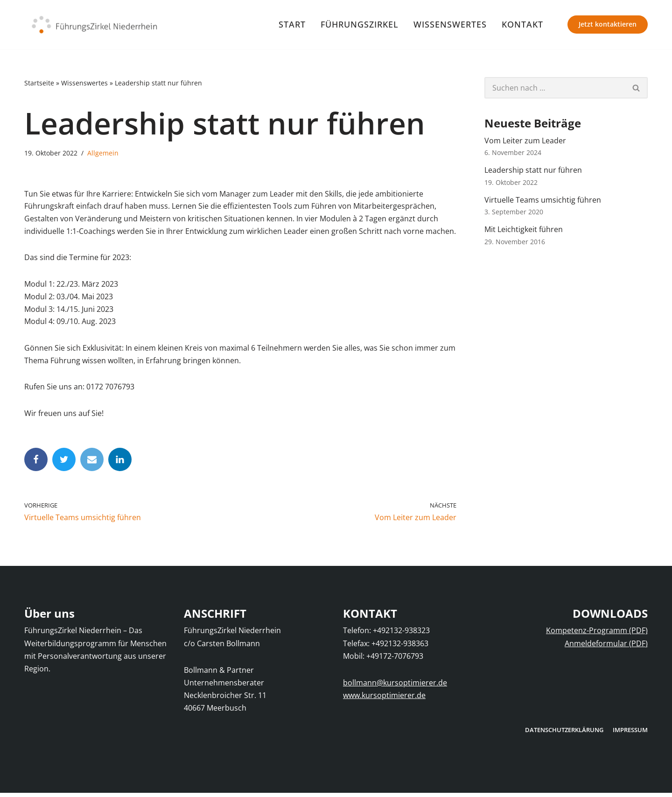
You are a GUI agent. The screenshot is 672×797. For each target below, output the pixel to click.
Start (292, 24)
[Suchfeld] (555, 88)
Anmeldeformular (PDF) (606, 647)
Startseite (39, 83)
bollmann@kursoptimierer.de (395, 686)
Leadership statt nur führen (533, 171)
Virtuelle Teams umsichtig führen (543, 201)
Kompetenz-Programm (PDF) (597, 635)
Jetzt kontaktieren (608, 24)
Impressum (630, 734)
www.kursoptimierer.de (384, 699)
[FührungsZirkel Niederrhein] (94, 25)
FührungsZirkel (360, 24)
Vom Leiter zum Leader (525, 141)
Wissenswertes (450, 24)
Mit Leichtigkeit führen (524, 231)
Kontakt (522, 24)
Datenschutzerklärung (564, 734)
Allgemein (103, 153)
